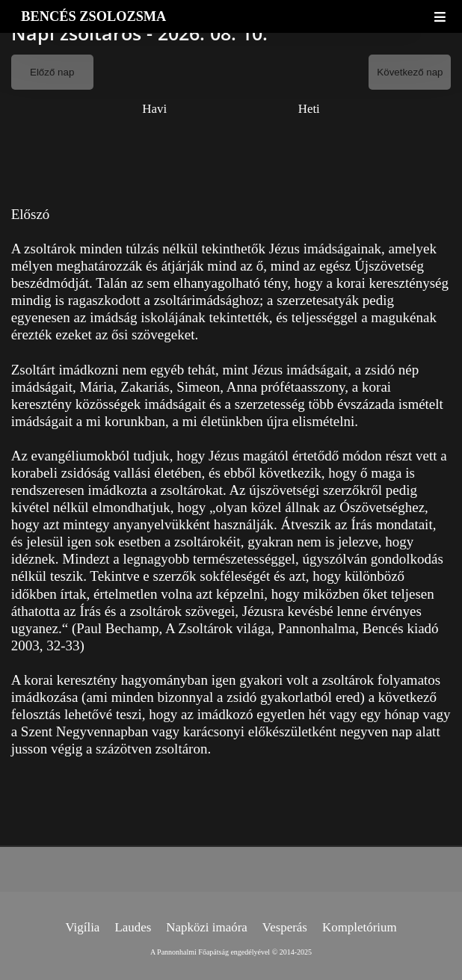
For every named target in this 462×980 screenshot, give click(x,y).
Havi (154, 109)
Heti (309, 109)
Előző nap (52, 72)
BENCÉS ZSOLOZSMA (93, 16)
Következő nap (410, 72)
